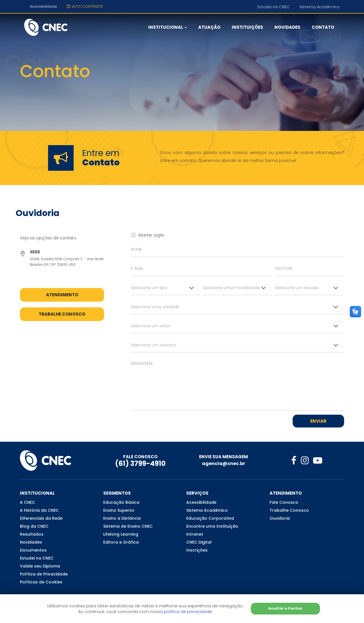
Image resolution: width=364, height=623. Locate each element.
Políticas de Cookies (41, 582)
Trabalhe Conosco (62, 314)
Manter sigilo (148, 235)
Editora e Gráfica (121, 542)
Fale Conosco (284, 502)
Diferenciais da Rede (41, 518)
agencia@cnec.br (224, 463)
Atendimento (62, 295)
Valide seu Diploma (40, 566)
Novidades (287, 27)
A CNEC (27, 502)
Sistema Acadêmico (320, 7)
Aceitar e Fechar (285, 608)
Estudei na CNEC (274, 7)
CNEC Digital (199, 542)
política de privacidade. (188, 612)
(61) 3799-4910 (140, 463)
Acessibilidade (44, 6)
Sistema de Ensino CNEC (128, 526)
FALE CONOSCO (140, 457)
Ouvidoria (280, 518)
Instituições (247, 27)
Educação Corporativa (210, 518)
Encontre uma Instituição (212, 526)
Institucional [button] (167, 27)
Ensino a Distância (122, 518)
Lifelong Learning (121, 534)
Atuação (209, 27)
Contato (323, 27)
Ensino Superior (119, 510)
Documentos (33, 550)
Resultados (32, 534)
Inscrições (197, 550)
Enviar (318, 421)
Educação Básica (121, 502)
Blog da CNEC (34, 526)
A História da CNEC (39, 510)
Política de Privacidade (44, 574)
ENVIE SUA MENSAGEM (224, 457)
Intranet (195, 534)
